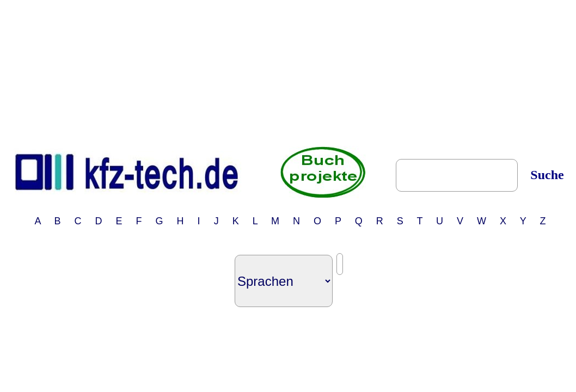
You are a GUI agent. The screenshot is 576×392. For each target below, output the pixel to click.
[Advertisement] (290, 72)
